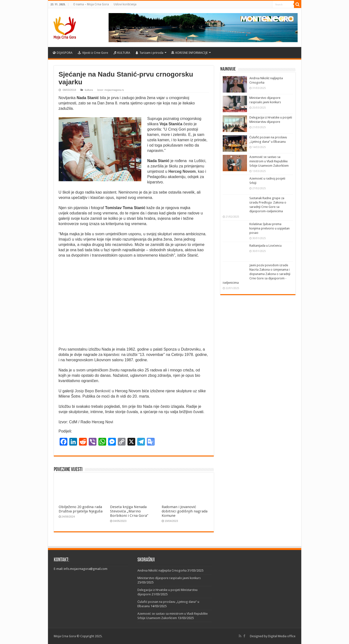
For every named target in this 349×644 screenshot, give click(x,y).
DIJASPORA (63, 53)
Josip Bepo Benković (93, 391)
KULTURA (122, 53)
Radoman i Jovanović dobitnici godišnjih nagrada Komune (185, 511)
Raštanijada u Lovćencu (266, 246)
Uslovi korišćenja (125, 4)
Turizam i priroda (149, 53)
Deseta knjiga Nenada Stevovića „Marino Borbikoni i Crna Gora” (129, 511)
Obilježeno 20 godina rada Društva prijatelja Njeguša (81, 509)
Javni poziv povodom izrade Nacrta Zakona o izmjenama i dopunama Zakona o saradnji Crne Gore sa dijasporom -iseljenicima (257, 274)
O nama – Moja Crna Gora (91, 4)
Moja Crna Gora (65, 636)
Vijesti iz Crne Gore (93, 53)
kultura (89, 90)
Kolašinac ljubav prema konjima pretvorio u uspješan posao (270, 228)
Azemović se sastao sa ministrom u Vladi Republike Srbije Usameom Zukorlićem (269, 161)
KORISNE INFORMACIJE (189, 53)
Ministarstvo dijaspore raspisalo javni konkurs (169, 578)
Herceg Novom (181, 171)
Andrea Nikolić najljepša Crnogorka (162, 570)
